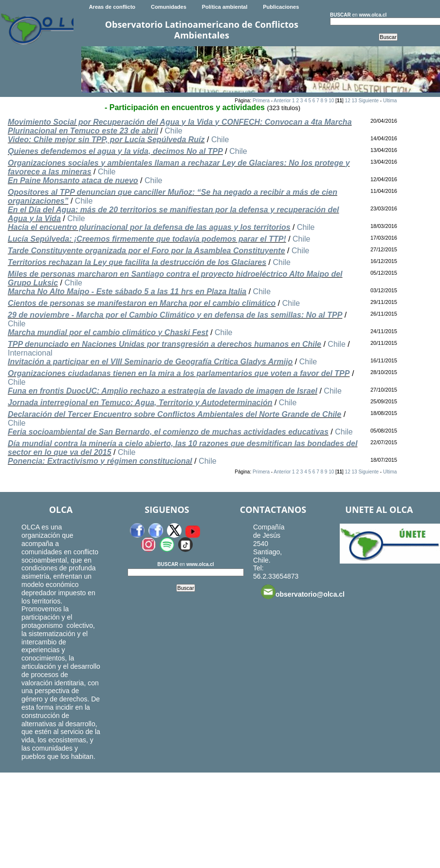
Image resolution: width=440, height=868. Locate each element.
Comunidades (169, 7)
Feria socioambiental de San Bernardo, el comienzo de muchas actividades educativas (168, 432)
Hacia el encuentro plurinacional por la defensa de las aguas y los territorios (149, 227)
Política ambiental (225, 7)
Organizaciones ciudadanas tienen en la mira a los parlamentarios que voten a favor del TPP (179, 373)
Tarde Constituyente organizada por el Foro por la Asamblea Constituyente (147, 251)
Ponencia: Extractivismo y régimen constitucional (100, 461)
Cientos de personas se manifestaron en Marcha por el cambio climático (142, 303)
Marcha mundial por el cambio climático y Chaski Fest (108, 332)
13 (354, 101)
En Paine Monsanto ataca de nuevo (73, 180)
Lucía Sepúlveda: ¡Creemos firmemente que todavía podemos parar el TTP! (147, 239)
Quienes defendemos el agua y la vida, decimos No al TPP (115, 151)
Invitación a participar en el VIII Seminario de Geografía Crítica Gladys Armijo (150, 362)
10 (331, 101)
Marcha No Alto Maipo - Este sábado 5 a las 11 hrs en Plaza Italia (127, 292)
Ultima (390, 101)
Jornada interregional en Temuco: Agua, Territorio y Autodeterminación (140, 403)
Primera (261, 101)
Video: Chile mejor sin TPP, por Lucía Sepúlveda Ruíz (106, 140)
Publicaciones (281, 7)
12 (348, 101)
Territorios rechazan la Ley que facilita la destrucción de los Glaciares (137, 262)
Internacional (30, 353)
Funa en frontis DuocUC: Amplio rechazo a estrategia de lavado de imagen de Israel (163, 391)
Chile (173, 131)
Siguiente (368, 101)
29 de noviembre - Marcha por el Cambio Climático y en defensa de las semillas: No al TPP (175, 315)
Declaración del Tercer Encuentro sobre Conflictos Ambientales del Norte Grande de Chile (174, 414)
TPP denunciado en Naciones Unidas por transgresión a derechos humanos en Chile (165, 344)
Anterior (282, 101)
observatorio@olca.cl (303, 592)
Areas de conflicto (112, 7)
